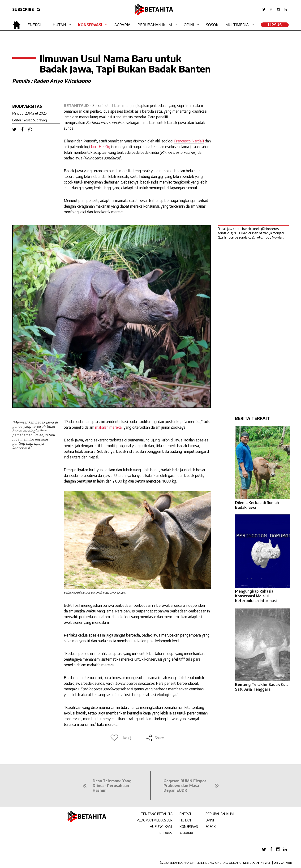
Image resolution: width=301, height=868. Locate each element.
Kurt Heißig (101, 147)
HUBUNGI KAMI (161, 827)
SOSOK (211, 827)
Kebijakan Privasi (257, 863)
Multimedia (237, 25)
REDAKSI (166, 833)
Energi (34, 25)
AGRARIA (186, 833)
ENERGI (185, 814)
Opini (189, 25)
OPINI (210, 820)
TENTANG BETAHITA (157, 814)
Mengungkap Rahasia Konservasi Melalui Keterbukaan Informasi (256, 596)
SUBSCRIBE (23, 9)
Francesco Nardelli (189, 141)
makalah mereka (108, 427)
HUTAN (185, 820)
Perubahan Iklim (155, 25)
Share (155, 738)
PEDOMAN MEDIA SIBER (155, 820)
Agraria (122, 25)
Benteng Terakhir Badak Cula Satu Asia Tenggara (262, 687)
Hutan (59, 25)
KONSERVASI (189, 827)
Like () (121, 738)
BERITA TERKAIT (252, 418)
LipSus (275, 25)
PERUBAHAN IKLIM (220, 814)
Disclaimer (283, 863)
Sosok (212, 25)
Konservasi (90, 25)
